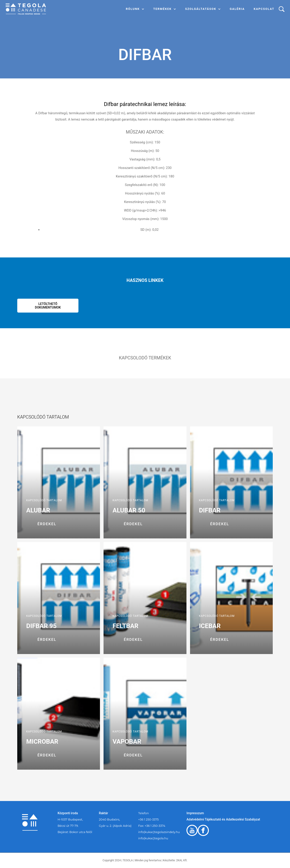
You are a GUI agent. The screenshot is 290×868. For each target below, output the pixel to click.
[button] (135, 9)
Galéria (237, 9)
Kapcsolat (264, 9)
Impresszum (195, 813)
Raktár (103, 813)
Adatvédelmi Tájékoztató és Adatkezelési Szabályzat (223, 819)
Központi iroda (68, 813)
